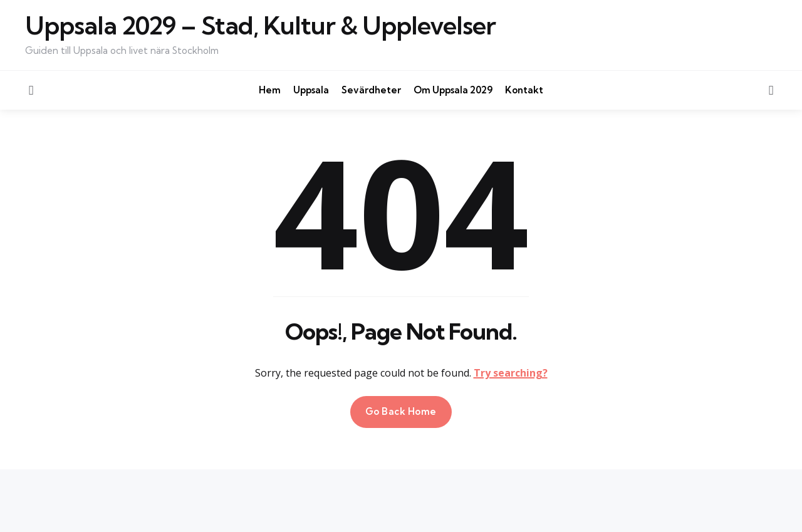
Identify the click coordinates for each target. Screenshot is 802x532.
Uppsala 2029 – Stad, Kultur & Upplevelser (260, 26)
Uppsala (311, 90)
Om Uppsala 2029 (453, 90)
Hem (270, 90)
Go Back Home (401, 411)
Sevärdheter (371, 90)
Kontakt (524, 90)
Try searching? (511, 373)
